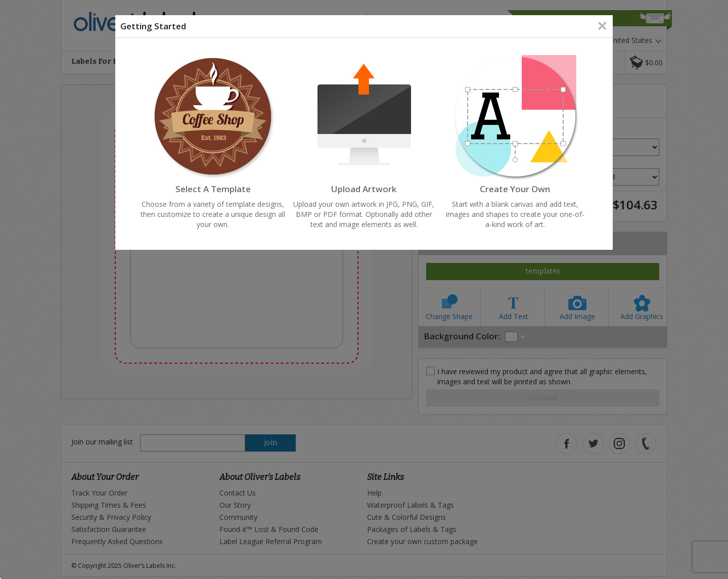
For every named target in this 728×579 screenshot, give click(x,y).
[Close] (602, 26)
